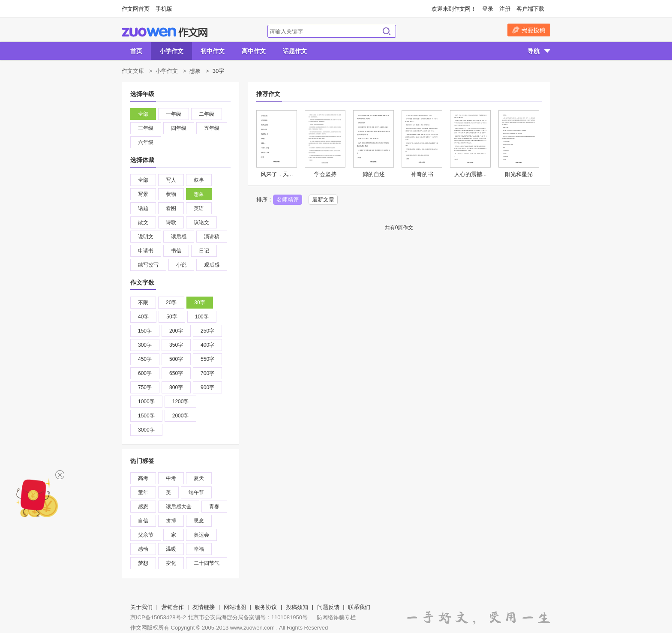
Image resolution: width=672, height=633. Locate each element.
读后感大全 (179, 507)
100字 (202, 317)
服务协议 (266, 607)
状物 (171, 194)
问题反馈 (328, 607)
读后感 (179, 237)
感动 (143, 549)
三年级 (146, 128)
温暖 (171, 549)
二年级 (207, 114)
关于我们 (141, 607)
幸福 (199, 549)
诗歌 (171, 222)
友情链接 (204, 607)
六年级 (146, 142)
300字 (145, 345)
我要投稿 (529, 30)
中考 (171, 478)
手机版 (164, 9)
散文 (143, 222)
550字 (207, 359)
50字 (172, 317)
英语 (199, 208)
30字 (199, 303)
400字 (207, 345)
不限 (143, 303)
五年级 (212, 128)
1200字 (181, 402)
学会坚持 (325, 174)
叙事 (199, 180)
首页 (136, 51)
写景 (143, 194)
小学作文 (171, 51)
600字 (145, 373)
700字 (207, 373)
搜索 (387, 31)
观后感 (212, 265)
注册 (505, 9)
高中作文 (254, 51)
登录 (488, 9)
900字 (207, 387)
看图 (171, 208)
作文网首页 (136, 9)
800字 (176, 387)
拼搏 (171, 521)
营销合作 (173, 607)
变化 (171, 563)
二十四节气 (207, 563)
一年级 (174, 114)
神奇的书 (422, 174)
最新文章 (323, 199)
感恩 (143, 507)
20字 (171, 303)
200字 (176, 331)
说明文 (146, 237)
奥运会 (201, 535)
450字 (145, 359)
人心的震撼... (471, 174)
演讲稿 (212, 237)
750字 (145, 387)
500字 (176, 359)
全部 (143, 114)
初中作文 (213, 51)
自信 (143, 521)
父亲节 (146, 535)
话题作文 (295, 51)
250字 (207, 331)
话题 (143, 208)
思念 (199, 521)
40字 (143, 317)
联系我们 (359, 607)
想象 (195, 71)
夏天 (199, 478)
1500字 (146, 416)
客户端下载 (530, 9)
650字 (176, 373)
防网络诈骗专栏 (336, 617)
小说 (181, 265)
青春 (214, 507)
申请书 (146, 251)
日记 (204, 251)
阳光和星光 (519, 174)
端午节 (196, 492)
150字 (145, 331)
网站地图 (235, 607)
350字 (176, 345)
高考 (143, 478)
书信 (176, 251)
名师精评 (288, 199)
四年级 (179, 128)
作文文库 (133, 71)
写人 (171, 180)
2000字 (181, 416)
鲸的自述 (374, 174)
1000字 (146, 402)
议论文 (201, 222)
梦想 (143, 563)
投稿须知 (297, 607)
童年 (143, 492)
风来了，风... (277, 174)
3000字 (146, 430)
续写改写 (148, 265)
